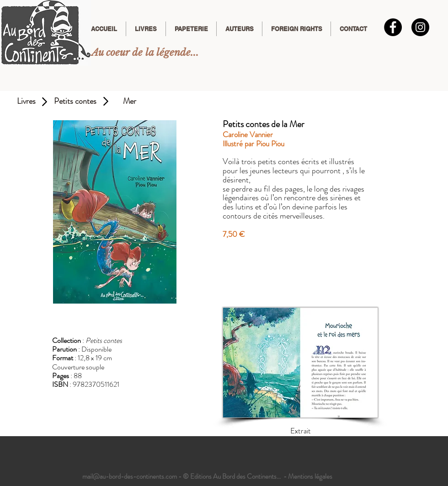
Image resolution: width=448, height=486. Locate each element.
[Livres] (26, 101)
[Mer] (130, 101)
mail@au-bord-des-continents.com (130, 476)
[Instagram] (420, 27)
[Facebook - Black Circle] (393, 27)
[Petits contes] (75, 101)
